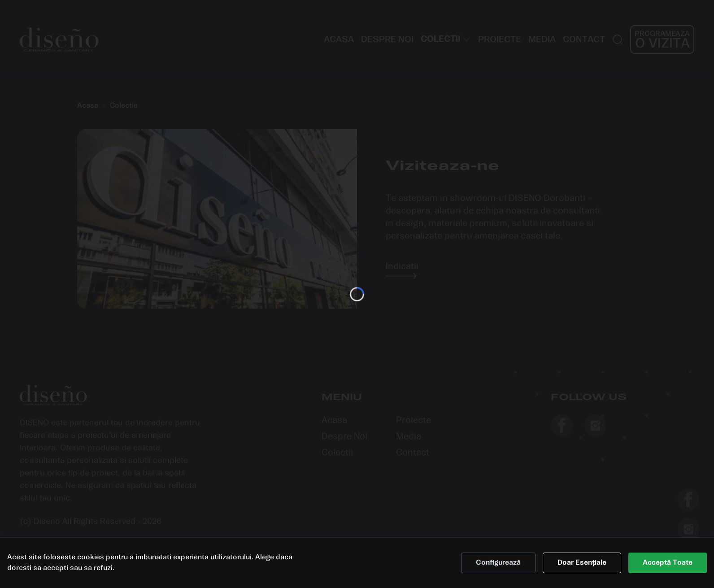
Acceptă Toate (668, 571)
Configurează (498, 571)
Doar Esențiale (582, 571)
